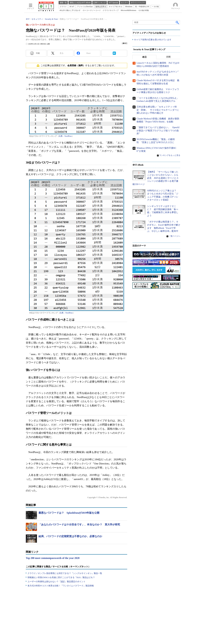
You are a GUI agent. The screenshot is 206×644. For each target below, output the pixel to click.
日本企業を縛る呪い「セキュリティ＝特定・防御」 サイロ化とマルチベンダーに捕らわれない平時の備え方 (158, 110)
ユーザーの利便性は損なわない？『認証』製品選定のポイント (57, 582)
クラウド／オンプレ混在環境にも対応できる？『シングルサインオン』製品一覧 (65, 573)
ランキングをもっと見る (170, 155)
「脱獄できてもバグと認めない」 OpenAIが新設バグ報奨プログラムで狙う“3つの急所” (158, 131)
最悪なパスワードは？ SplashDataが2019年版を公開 (69, 513)
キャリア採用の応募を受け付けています (153, 40)
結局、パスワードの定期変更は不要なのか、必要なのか (70, 536)
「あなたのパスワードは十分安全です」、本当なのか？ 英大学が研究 (79, 525)
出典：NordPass (65, 136)
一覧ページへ (174, 236)
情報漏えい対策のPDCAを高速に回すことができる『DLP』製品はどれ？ (61, 577)
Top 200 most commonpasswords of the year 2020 (53, 558)
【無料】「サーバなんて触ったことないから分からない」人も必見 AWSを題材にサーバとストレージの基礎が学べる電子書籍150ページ (156, 178)
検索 (178, 22)
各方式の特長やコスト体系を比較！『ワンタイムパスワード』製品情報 (61, 586)
